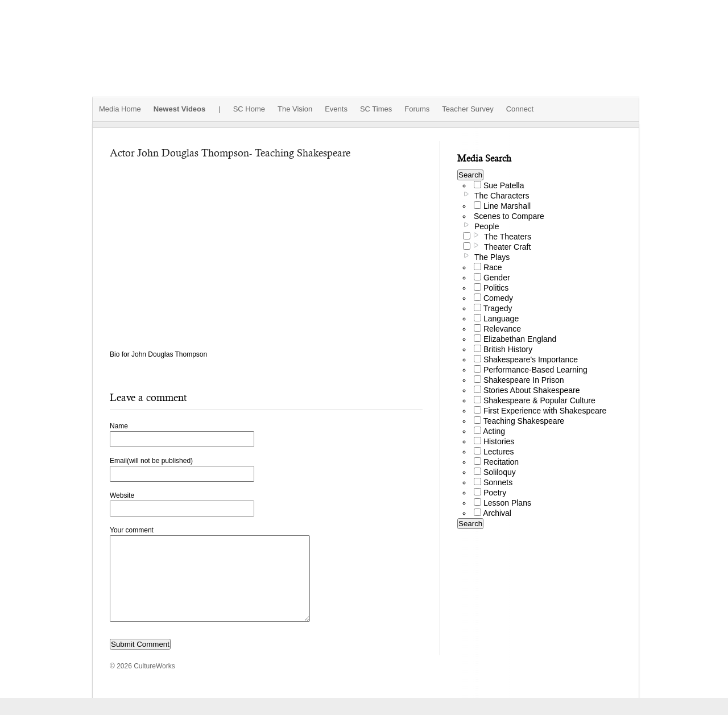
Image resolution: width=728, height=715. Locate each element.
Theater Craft (507, 247)
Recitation (501, 462)
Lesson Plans (507, 503)
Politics (496, 288)
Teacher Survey (468, 109)
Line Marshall (507, 206)
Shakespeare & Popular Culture (539, 400)
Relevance (502, 329)
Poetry (495, 493)
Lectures (499, 452)
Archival (497, 513)
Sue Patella (504, 185)
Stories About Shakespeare (532, 390)
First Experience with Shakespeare (545, 411)
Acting (494, 431)
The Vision (295, 109)
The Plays (492, 257)
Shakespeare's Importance (531, 359)
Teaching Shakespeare (524, 421)
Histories (499, 441)
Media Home (120, 109)
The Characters (502, 196)
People (487, 226)
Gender (497, 278)
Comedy (498, 298)
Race (493, 267)
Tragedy (498, 308)
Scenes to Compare (509, 216)
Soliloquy (500, 472)
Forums (417, 109)
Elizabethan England (520, 339)
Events (336, 109)
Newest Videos (180, 109)
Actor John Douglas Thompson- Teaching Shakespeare (230, 153)
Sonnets (498, 482)
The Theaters (508, 237)
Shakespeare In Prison (524, 380)
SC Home (249, 109)
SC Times (376, 109)
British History (508, 349)
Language (501, 319)
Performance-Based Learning (535, 370)
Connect (520, 109)
